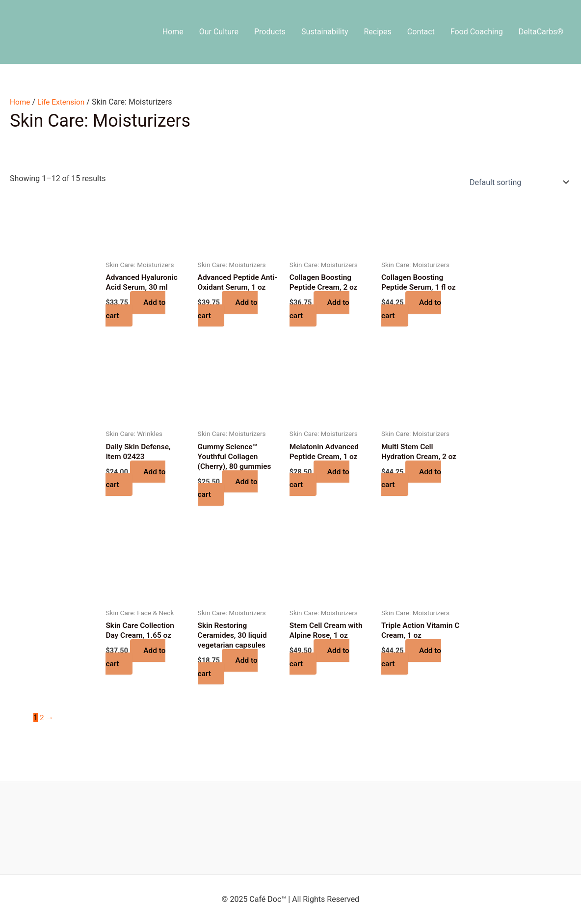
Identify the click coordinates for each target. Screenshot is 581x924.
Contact (421, 32)
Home (173, 32)
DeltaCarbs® (541, 32)
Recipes (378, 32)
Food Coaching (477, 32)
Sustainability (325, 32)
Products (270, 32)
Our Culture (219, 32)
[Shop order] (517, 182)
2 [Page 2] (42, 732)
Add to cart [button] (136, 310)
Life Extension (63, 102)
